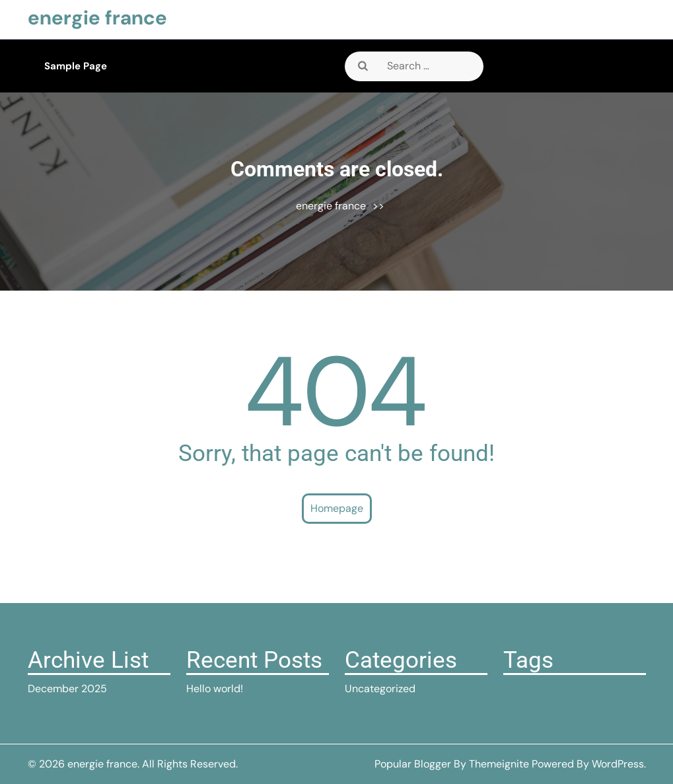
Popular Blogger (413, 764)
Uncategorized (380, 689)
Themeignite (499, 764)
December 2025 (67, 689)
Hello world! (215, 689)
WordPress (618, 764)
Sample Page (76, 66)
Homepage (337, 508)
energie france (97, 18)
